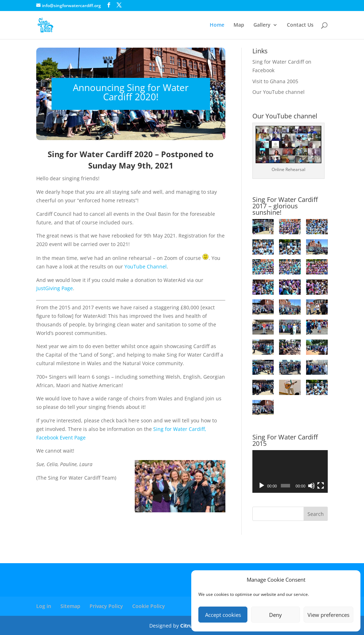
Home (217, 25)
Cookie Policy (149, 606)
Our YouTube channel (279, 92)
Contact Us (300, 25)
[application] (290, 471)
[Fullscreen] (321, 486)
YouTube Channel (146, 266)
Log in (44, 606)
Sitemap (70, 606)
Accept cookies (223, 615)
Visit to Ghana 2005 (275, 81)
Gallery (262, 25)
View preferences (328, 615)
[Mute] (311, 486)
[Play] (262, 486)
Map (239, 25)
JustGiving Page (55, 288)
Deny (275, 615)
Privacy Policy (106, 606)
